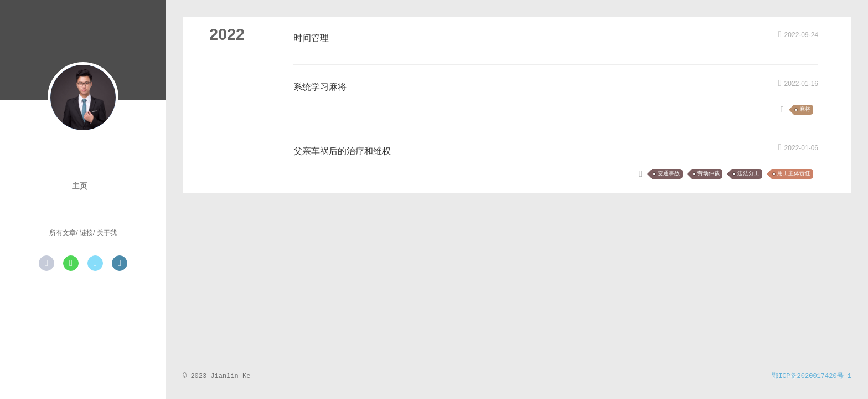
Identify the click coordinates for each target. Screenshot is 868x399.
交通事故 (669, 174)
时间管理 (311, 38)
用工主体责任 (794, 174)
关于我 (107, 233)
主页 (80, 186)
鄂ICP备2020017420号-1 (812, 376)
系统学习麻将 (320, 87)
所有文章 (63, 233)
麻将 (805, 109)
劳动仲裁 (709, 174)
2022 (227, 34)
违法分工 (748, 174)
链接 (86, 233)
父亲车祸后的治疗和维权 (342, 151)
